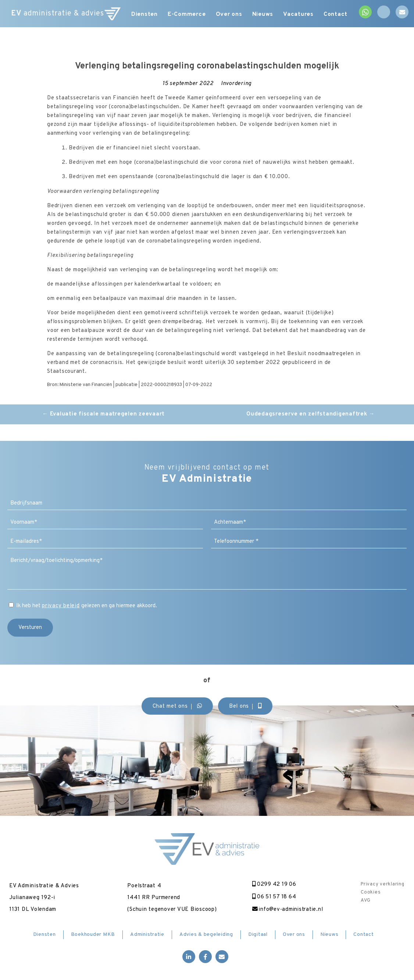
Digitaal (258, 935)
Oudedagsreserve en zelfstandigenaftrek (310, 414)
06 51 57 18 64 (273, 897)
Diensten (143, 15)
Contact (340, 15)
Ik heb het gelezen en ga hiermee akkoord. (87, 606)
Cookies (371, 892)
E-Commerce (186, 15)
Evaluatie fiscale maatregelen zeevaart (103, 414)
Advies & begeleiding (206, 935)
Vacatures (301, 15)
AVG (365, 901)
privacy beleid (61, 606)
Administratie (147, 935)
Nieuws (265, 15)
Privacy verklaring (383, 884)
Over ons (230, 15)
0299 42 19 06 (272, 885)
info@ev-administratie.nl (286, 910)
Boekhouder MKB (93, 935)
